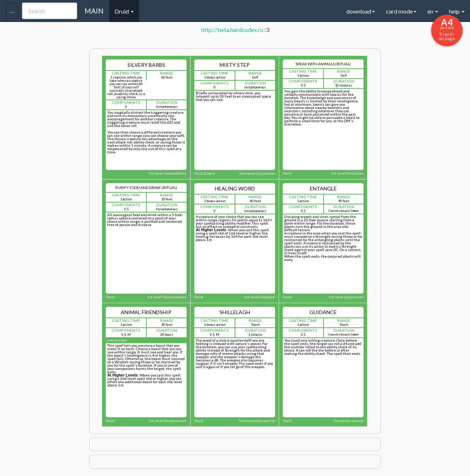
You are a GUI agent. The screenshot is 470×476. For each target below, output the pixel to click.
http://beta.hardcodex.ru (232, 30)
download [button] (361, 11)
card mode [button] (401, 11)
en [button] (433, 11)
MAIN (94, 11)
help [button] (457, 11)
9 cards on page (447, 29)
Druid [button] (124, 11)
